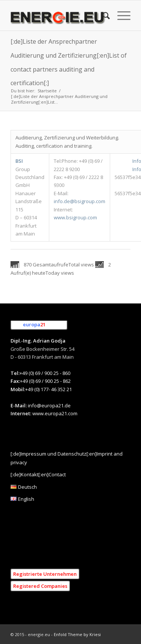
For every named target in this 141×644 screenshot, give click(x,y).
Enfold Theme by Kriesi (77, 634)
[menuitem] (102, 15)
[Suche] (102, 15)
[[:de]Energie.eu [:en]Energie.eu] (58, 15)
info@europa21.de (49, 405)
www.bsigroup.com (75, 217)
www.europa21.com (55, 413)
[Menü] (120, 15)
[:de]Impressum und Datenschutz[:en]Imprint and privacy (67, 458)
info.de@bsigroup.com (80, 201)
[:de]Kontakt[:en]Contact (38, 474)
